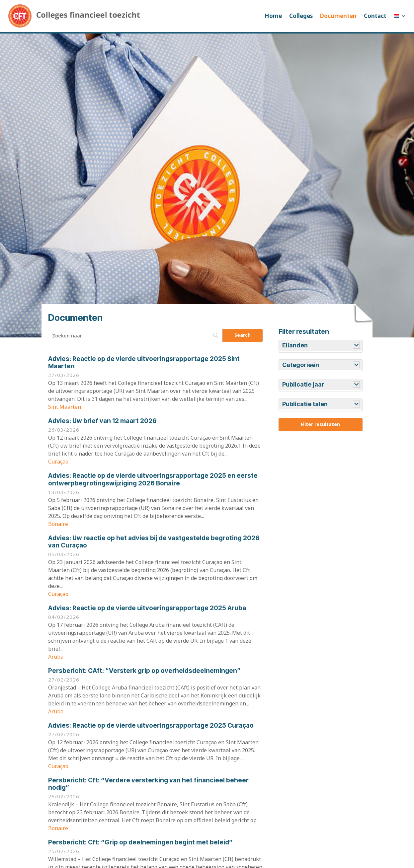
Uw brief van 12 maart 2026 (102, 421)
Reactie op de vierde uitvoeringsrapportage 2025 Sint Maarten (144, 363)
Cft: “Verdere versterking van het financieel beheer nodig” (148, 784)
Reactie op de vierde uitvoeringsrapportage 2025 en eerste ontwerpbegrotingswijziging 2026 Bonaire (153, 479)
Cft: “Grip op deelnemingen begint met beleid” (140, 842)
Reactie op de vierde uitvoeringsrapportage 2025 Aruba (147, 608)
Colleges (301, 16)
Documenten (338, 16)
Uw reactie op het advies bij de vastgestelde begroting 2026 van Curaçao (154, 542)
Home (273, 16)
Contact (375, 16)
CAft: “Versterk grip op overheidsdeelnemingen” (144, 671)
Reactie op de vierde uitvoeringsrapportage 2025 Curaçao (151, 725)
